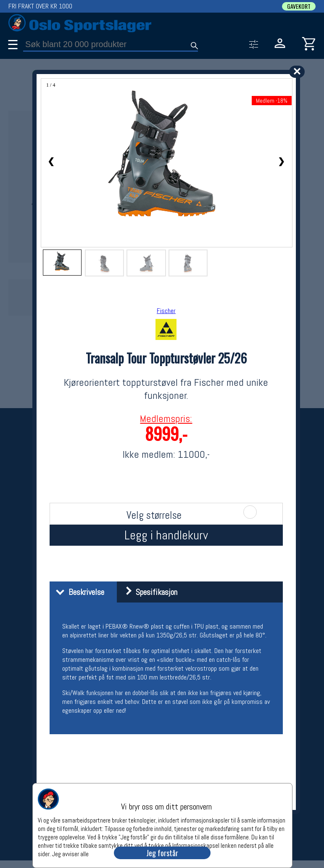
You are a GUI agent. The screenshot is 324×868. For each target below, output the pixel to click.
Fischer (166, 311)
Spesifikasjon (148, 592)
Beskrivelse (78, 592)
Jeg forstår (162, 853)
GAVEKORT (299, 6)
